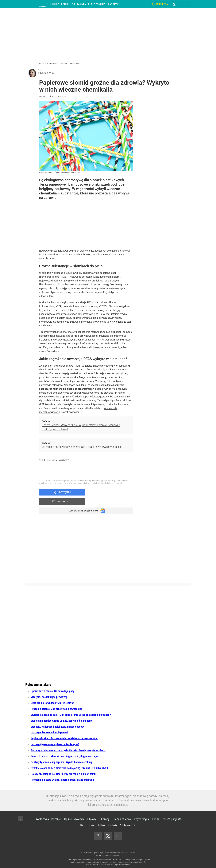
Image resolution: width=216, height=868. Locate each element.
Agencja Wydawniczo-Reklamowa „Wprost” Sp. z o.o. (115, 853)
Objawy (92, 819)
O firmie (83, 825)
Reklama (102, 825)
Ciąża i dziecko (122, 819)
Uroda (156, 819)
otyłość (65, 394)
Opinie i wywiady (74, 819)
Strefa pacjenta (97, 4)
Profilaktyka (79, 4)
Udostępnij (64, 493)
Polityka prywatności (128, 825)
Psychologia (142, 819)
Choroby (54, 4)
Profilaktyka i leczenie (48, 819)
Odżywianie (113, 4)
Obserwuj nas (82, 503)
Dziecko (65, 4)
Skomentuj (112, 493)
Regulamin (113, 825)
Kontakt (92, 825)
